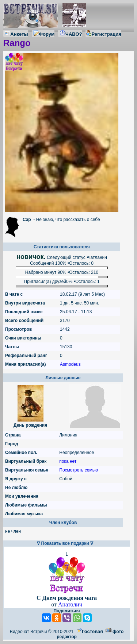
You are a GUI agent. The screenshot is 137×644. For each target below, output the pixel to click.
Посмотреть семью (79, 470)
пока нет (68, 461)
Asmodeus (70, 364)
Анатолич (70, 604)
